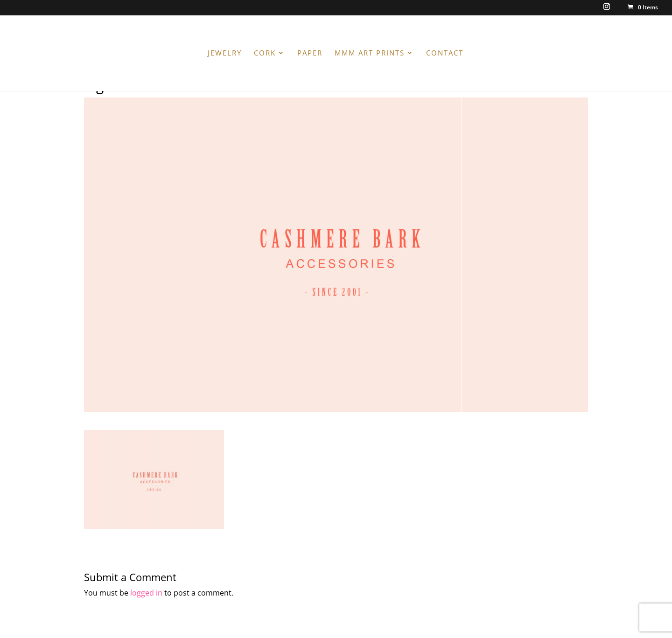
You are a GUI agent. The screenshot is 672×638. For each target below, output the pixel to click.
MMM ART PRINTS (370, 53)
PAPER (310, 53)
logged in (146, 593)
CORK (265, 53)
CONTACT (445, 53)
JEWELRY (225, 53)
